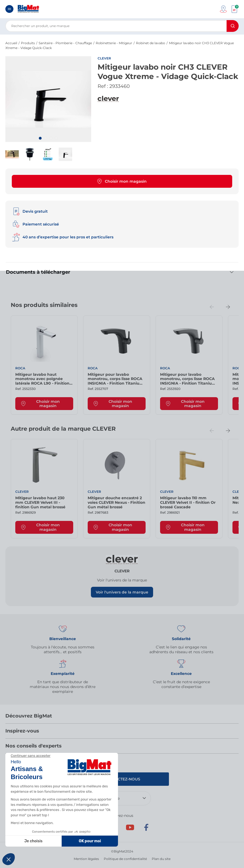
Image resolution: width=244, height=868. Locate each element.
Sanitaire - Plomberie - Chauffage (65, 43)
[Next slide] (228, 307)
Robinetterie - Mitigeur (114, 43)
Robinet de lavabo (151, 43)
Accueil (11, 43)
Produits (28, 43)
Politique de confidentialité (125, 859)
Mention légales (86, 859)
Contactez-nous (122, 779)
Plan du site (161, 859)
